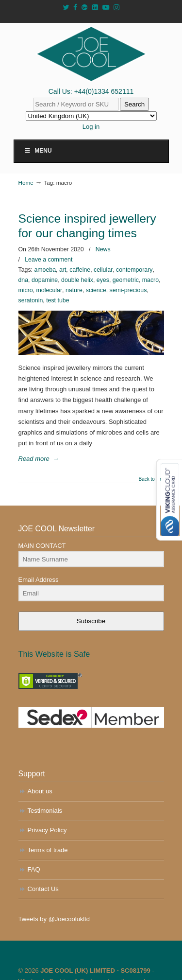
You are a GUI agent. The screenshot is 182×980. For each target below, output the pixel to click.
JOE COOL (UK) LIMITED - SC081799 (95, 971)
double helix (77, 280)
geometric (126, 280)
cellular (103, 270)
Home (26, 183)
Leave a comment (49, 260)
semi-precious (128, 290)
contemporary (134, 270)
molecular (50, 290)
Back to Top (151, 479)
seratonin (31, 300)
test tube (58, 300)
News (103, 249)
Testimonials (45, 811)
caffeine (80, 270)
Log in (91, 127)
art (63, 270)
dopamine (45, 280)
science (96, 290)
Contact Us (43, 889)
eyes (103, 280)
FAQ (34, 869)
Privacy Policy (47, 830)
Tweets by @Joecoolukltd (54, 919)
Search (134, 104)
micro (26, 290)
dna (24, 280)
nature (74, 290)
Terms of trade (48, 850)
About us (40, 791)
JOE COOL (91, 54)
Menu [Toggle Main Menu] (38, 151)
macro (150, 280)
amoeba (45, 270)
